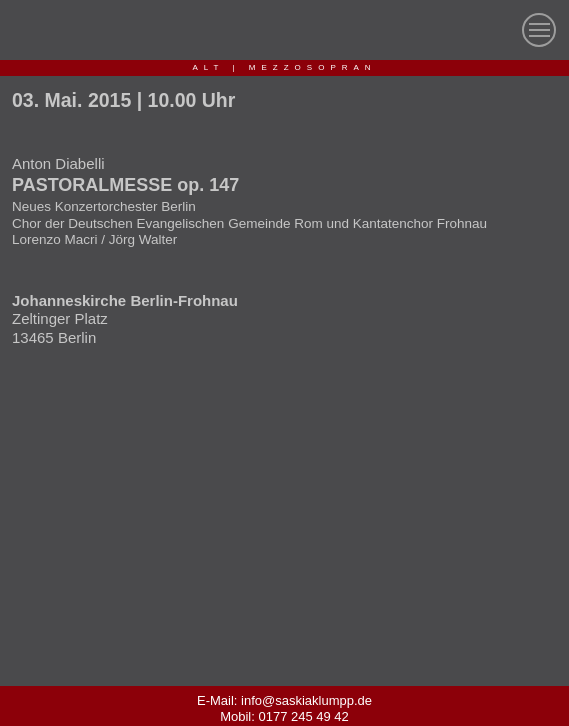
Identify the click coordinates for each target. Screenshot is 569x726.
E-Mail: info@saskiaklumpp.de (284, 700)
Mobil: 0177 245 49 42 (284, 716)
